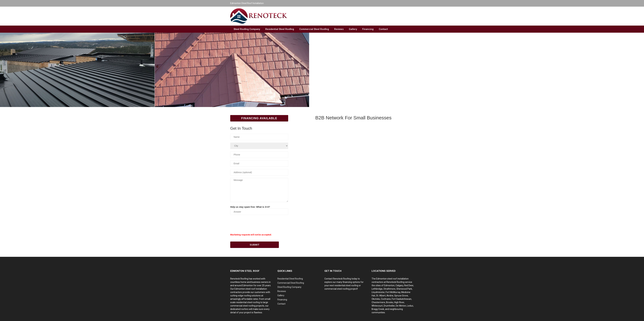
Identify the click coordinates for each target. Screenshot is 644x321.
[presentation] (255, 224)
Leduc (410, 306)
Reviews (339, 29)
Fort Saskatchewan (402, 299)
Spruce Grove (401, 296)
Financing (368, 29)
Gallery (353, 29)
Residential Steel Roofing (280, 29)
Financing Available (259, 118)
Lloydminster (378, 292)
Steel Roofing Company (247, 29)
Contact (383, 29)
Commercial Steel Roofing (314, 29)
